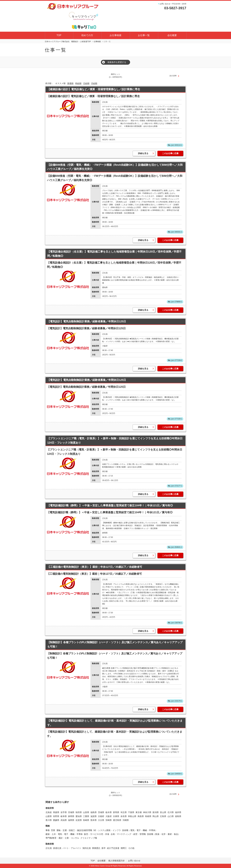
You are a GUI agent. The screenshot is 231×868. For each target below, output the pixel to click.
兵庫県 (116, 816)
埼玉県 (124, 812)
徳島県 (178, 816)
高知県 (64, 820)
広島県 (163, 816)
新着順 (70, 83)
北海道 (49, 812)
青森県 (56, 812)
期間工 (124, 848)
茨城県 (101, 812)
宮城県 (71, 812)
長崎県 (86, 820)
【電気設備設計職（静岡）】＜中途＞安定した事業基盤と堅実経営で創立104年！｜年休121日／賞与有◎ (110, 505)
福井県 (178, 812)
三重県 (86, 816)
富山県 (163, 812)
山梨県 (49, 816)
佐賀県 (79, 820)
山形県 (86, 812)
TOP (59, 35)
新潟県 (156, 812)
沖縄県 (126, 820)
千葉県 (131, 812)
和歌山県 (132, 816)
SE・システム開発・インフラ (107, 830)
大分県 (101, 820)
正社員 (49, 848)
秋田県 (79, 812)
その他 (131, 848)
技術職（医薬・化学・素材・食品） (164, 834)
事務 (48, 830)
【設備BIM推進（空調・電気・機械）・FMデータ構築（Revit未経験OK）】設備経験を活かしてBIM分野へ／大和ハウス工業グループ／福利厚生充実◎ (115, 167)
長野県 (56, 816)
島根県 (148, 816)
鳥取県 (141, 816)
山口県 (171, 816)
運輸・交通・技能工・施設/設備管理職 (74, 830)
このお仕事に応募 (170, 153)
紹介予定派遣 (113, 848)
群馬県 (116, 812)
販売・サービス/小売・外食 (97, 834)
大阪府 (109, 816)
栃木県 (109, 812)
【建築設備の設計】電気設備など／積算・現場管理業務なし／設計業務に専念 (94, 89)
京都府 (101, 816)
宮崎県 (109, 820)
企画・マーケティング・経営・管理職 (128, 834)
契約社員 (87, 848)
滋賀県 (94, 816)
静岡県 (71, 816)
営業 (53, 830)
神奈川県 (147, 812)
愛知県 (79, 816)
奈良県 (124, 816)
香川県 (49, 820)
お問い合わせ (134, 861)
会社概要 (172, 35)
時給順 (78, 83)
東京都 (139, 812)
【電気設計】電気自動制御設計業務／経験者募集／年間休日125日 (87, 321)
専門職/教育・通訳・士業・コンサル (62, 838)
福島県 (94, 812)
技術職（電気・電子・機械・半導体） (140, 830)
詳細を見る (143, 153)
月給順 (94, 83)
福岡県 (71, 820)
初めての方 (87, 35)
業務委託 (96, 848)
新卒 (104, 848)
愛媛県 (56, 820)
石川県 (171, 812)
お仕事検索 (115, 35)
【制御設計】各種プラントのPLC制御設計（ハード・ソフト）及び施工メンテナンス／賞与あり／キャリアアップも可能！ (115, 644)
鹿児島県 (117, 820)
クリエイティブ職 (89, 838)
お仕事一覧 (144, 35)
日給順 (86, 83)
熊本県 (94, 820)
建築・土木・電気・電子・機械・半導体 (64, 834)
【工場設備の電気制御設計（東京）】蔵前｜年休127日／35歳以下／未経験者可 (95, 567)
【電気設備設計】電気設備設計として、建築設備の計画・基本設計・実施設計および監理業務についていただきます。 (115, 723)
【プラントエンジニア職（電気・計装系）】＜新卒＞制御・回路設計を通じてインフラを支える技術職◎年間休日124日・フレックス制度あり (115, 441)
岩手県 (64, 812)
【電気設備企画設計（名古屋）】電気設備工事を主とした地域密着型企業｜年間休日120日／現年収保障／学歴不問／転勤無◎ (114, 254)
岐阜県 (64, 816)
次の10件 (173, 76)
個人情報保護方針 (117, 861)
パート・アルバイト (72, 848)
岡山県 (156, 816)
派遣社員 (57, 848)
